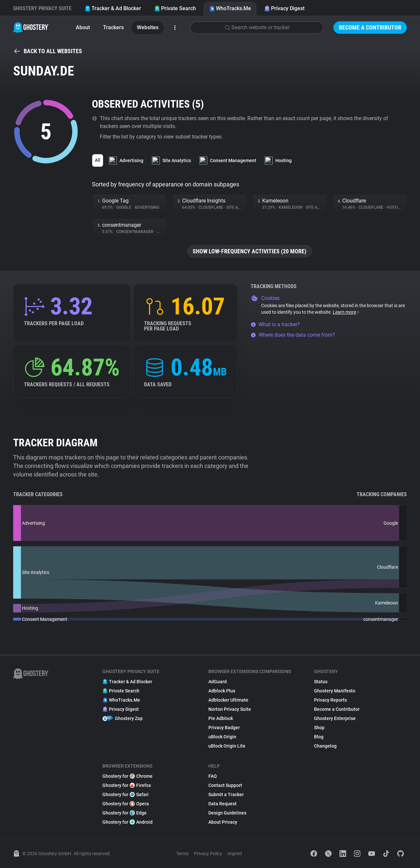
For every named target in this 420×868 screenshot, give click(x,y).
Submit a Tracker (226, 794)
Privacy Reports (330, 700)
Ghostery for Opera (126, 804)
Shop (319, 728)
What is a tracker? (275, 324)
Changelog (325, 746)
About (83, 27)
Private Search (175, 8)
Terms (182, 854)
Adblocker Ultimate (228, 700)
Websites (148, 27)
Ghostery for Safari (126, 794)
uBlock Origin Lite (227, 746)
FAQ (213, 776)
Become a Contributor (370, 27)
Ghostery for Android (127, 822)
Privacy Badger (224, 728)
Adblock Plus (222, 691)
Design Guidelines (227, 813)
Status (321, 682)
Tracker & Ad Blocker (113, 8)
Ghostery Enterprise (335, 718)
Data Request (222, 804)
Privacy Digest (284, 8)
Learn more (346, 312)
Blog (319, 737)
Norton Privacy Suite (230, 709)
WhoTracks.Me (230, 8)
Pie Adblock (221, 718)
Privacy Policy (208, 854)
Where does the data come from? (293, 335)
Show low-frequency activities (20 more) (250, 251)
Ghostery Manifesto (335, 691)
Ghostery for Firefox (127, 785)
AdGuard (218, 682)
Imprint (235, 854)
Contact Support (225, 785)
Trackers (113, 27)
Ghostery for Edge (125, 813)
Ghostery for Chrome (127, 776)
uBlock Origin (222, 737)
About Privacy (223, 822)
